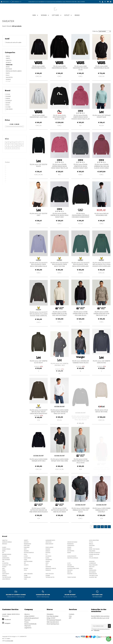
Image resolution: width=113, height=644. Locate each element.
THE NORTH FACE (93, 575)
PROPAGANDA (93, 570)
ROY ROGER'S (92, 572)
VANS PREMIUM (6, 579)
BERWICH (5, 544)
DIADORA (48, 549)
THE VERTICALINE (7, 577)
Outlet (67, 15)
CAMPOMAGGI (71, 546)
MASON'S (26, 565)
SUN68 (26, 575)
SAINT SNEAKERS (28, 574)
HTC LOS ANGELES (94, 558)
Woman (44, 15)
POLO (8, 75)
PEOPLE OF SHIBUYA (51, 568)
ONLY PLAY (92, 567)
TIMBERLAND (27, 577)
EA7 (3, 553)
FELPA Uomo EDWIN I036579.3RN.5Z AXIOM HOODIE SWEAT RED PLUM (81, 126)
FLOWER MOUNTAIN (94, 554)
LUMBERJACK (92, 563)
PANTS (8, 73)
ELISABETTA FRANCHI (95, 553)
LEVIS (47, 563)
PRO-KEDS (70, 570)
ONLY (3, 568)
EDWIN (69, 553)
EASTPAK (48, 553)
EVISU (25, 554)
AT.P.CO (91, 542)
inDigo (25, 560)
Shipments (28, 626)
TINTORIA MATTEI (50, 577)
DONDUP (48, 551)
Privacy (27, 622)
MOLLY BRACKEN (93, 565)
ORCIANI (26, 568)
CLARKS (4, 547)
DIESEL (4, 551)
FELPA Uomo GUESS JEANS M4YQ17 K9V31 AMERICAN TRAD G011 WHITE (60, 420)
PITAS (25, 570)
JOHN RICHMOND (28, 561)
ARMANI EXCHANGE (72, 542)
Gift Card (55, 15)
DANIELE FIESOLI (6, 549)
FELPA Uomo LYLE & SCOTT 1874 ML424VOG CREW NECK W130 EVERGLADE (80, 273)
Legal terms (28, 628)
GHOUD (91, 556)
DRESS (8, 56)
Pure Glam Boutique (53, 616)
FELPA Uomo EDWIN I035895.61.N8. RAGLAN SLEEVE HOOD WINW (101, 175)
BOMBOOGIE (70, 544)
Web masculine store (53, 622)
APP (70, 618)
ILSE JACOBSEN (6, 560)
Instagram (8, 623)
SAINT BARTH (6, 574)
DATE (25, 549)
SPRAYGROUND (93, 574)
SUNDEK (48, 575)
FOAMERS (5, 556)
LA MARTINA (5, 563)
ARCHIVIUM (49, 542)
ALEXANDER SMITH (50, 540)
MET (47, 565)
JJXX (3, 561)
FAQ (70, 616)
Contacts (72, 614)
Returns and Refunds (30, 624)
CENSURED (92, 546)
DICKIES (69, 549)
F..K (46, 554)
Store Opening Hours (53, 624)
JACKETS (8, 63)
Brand (77, 15)
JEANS (8, 67)
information (97, 630)
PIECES (91, 568)
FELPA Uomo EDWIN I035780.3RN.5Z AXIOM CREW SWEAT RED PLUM (60, 175)
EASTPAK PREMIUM (29, 553)
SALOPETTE (9, 77)
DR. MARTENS (71, 551)
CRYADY (69, 547)
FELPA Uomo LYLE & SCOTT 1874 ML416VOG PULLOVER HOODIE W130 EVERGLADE (101, 273)
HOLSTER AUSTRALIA (73, 558)
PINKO (4, 570)
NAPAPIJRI (48, 567)
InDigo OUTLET (51, 618)
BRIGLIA (91, 544)
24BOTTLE (5, 540)
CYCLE (91, 547)
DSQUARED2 (92, 551)
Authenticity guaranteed (31, 618)
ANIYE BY (26, 542)
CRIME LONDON (49, 547)
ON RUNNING (71, 567)
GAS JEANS (48, 556)
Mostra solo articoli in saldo (13, 42)
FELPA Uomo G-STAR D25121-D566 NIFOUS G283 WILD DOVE (81, 470)
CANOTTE (9, 60)
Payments (27, 620)
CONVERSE (27, 547)
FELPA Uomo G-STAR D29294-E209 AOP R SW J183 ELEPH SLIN (101, 322)
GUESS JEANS (27, 558)
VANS (25, 579)
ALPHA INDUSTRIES (94, 540)
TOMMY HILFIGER (72, 577)
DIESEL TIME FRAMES (94, 549)
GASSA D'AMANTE (72, 556)
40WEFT (26, 540)
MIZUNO (69, 565)
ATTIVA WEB (10, 641)
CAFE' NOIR (27, 546)
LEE (25, 563)
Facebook (8, 620)
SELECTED (70, 574)
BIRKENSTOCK (27, 544)
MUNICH (4, 567)
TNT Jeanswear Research (54, 620)
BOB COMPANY (49, 544)
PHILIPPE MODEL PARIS (73, 568)
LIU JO (69, 563)
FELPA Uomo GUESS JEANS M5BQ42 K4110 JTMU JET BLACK (81, 519)
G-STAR (26, 556)
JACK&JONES (49, 560)
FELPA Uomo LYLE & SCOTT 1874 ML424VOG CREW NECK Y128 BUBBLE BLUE (39, 273)
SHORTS (8, 79)
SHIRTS (8, 58)
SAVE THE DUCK (50, 574)
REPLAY (69, 572)
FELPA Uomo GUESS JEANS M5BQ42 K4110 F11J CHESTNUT (101, 519)
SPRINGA (4, 575)
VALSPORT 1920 (93, 577)
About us (27, 614)
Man (34, 15)
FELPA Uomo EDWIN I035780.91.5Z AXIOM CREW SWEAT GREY (60, 224)
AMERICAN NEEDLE (7, 542)
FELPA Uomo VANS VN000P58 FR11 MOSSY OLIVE (80, 68)
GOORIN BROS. (6, 558)
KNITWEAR (9, 69)
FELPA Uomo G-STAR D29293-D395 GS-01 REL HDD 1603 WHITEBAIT (60, 322)
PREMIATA (48, 570)
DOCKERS (26, 551)
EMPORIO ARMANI (7, 554)
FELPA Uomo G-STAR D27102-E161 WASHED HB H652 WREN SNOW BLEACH (39, 519)
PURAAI (4, 572)
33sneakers (50, 614)
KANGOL (48, 561)
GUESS (47, 558)
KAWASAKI (92, 561)
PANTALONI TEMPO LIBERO (14, 71)
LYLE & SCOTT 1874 (7, 565)
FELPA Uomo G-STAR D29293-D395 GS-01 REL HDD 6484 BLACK (81, 322)
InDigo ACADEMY (29, 616)
